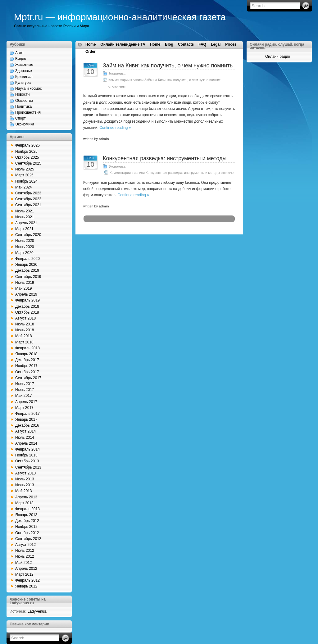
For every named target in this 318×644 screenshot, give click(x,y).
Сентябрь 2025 (28, 163)
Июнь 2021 (25, 217)
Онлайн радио (278, 57)
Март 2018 (24, 342)
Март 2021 (24, 229)
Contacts (186, 44)
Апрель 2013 (26, 497)
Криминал (24, 77)
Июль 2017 (25, 384)
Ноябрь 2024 (26, 181)
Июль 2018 (25, 324)
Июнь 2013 (25, 485)
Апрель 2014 (26, 443)
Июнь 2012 (25, 556)
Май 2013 (24, 491)
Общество (24, 101)
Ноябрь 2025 (26, 152)
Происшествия (28, 112)
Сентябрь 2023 (28, 193)
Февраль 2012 (27, 580)
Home (91, 44)
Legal (216, 44)
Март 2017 (24, 408)
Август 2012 (25, 545)
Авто (19, 53)
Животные (24, 65)
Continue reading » (115, 128)
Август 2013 (25, 473)
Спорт (20, 118)
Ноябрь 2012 (26, 527)
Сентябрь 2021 (28, 205)
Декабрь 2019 (27, 270)
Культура (23, 83)
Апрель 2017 (26, 402)
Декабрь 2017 (27, 360)
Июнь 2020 (25, 247)
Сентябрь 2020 (28, 235)
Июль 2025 (25, 169)
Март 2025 (24, 175)
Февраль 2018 (27, 348)
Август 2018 (25, 318)
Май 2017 (24, 396)
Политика (23, 107)
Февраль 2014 (27, 449)
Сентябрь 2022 (28, 199)
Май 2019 (24, 288)
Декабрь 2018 (27, 306)
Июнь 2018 (25, 330)
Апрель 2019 (26, 294)
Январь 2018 (26, 354)
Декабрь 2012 (27, 521)
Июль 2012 (25, 551)
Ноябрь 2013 (26, 455)
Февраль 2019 (27, 300)
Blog (169, 44)
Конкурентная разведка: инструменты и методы (165, 158)
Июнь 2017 (25, 390)
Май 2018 (24, 336)
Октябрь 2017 (27, 372)
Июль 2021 (25, 211)
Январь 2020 (26, 265)
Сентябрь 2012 (28, 539)
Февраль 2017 (27, 414)
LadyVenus (37, 611)
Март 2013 (24, 503)
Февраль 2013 (27, 509)
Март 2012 (24, 574)
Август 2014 (25, 431)
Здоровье (24, 71)
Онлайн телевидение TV (123, 44)
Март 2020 (24, 253)
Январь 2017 (26, 420)
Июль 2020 (25, 241)
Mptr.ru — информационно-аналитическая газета (120, 17)
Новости (22, 94)
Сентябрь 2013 (28, 467)
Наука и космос (29, 88)
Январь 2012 (26, 586)
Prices (231, 44)
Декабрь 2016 (27, 425)
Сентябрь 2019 (28, 277)
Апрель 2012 (26, 569)
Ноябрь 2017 (26, 366)
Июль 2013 (25, 479)
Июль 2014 (25, 438)
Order (91, 52)
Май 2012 (24, 563)
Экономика (25, 124)
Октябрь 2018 (27, 312)
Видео (21, 59)
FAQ (202, 44)
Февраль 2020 (27, 259)
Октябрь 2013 (27, 461)
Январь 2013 (26, 515)
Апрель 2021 (26, 223)
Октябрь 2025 (27, 157)
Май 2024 (24, 187)
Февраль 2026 (27, 145)
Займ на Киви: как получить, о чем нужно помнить (168, 66)
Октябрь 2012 (27, 533)
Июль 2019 (25, 283)
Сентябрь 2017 (28, 378)
